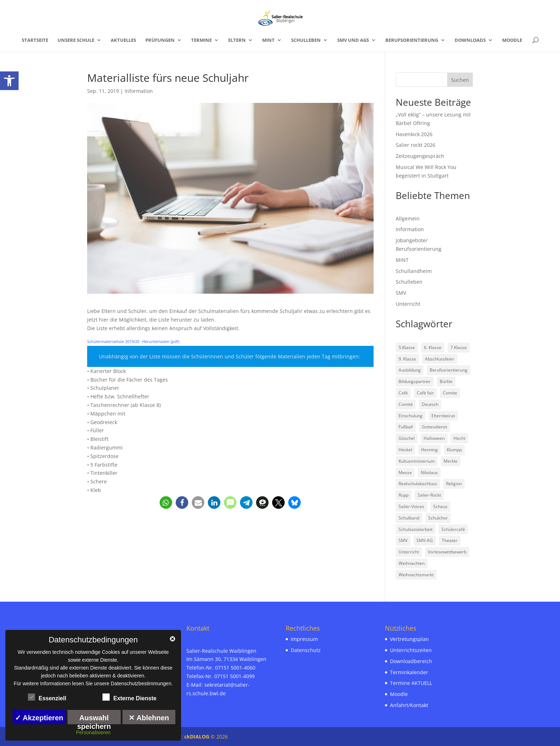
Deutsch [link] (430, 404)
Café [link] (403, 393)
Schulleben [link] (306, 40)
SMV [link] (401, 293)
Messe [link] (405, 473)
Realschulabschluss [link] (418, 484)
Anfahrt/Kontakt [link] (409, 705)
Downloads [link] (470, 40)
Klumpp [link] (454, 450)
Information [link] (139, 91)
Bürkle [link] (446, 381)
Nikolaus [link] (429, 473)
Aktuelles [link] (123, 40)
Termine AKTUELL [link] (411, 683)
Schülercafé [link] (453, 529)
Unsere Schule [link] (76, 40)
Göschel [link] (407, 438)
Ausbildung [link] (410, 370)
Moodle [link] (512, 40)
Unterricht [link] (408, 304)
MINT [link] (268, 40)
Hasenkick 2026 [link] (414, 134)
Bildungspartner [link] (415, 381)
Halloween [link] (434, 438)
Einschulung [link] (411, 416)
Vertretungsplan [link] (409, 639)
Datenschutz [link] (306, 650)
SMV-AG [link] (425, 540)
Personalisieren (93, 732)
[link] (9, 81)
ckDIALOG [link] (197, 737)
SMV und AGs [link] (353, 40)
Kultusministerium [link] (417, 461)
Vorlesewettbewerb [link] (447, 552)
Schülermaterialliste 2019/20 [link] (113, 341)
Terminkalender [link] (409, 672)
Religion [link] (454, 484)
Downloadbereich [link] (411, 661)
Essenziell (47, 697)
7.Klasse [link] (459, 347)
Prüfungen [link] (160, 40)
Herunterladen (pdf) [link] (161, 341)
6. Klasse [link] (433, 347)
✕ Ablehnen (149, 718)
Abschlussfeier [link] (440, 359)
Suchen (460, 80)
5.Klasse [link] (407, 347)
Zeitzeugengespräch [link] (420, 156)
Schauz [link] (440, 506)
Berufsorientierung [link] (412, 40)
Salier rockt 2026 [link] (416, 145)
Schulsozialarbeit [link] (416, 529)
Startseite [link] (35, 40)
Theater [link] (450, 540)
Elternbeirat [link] (443, 416)
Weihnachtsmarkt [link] (416, 575)
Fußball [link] (406, 427)
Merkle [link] (451, 461)
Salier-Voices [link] (411, 506)
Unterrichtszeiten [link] (411, 650)
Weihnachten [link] (412, 563)
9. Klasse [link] (407, 359)
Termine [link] (201, 40)
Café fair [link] (425, 393)
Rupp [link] (404, 495)
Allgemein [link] (408, 218)
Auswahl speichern (94, 719)
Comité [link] (406, 404)
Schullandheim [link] (414, 271)
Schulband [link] (409, 518)
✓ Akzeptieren (39, 718)
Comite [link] (450, 393)
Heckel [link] (405, 450)
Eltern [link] (237, 40)
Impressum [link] (304, 639)
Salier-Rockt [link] (429, 495)
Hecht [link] (459, 438)
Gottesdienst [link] (434, 427)
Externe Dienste (129, 697)
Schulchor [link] (438, 518)
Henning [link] (429, 450)
